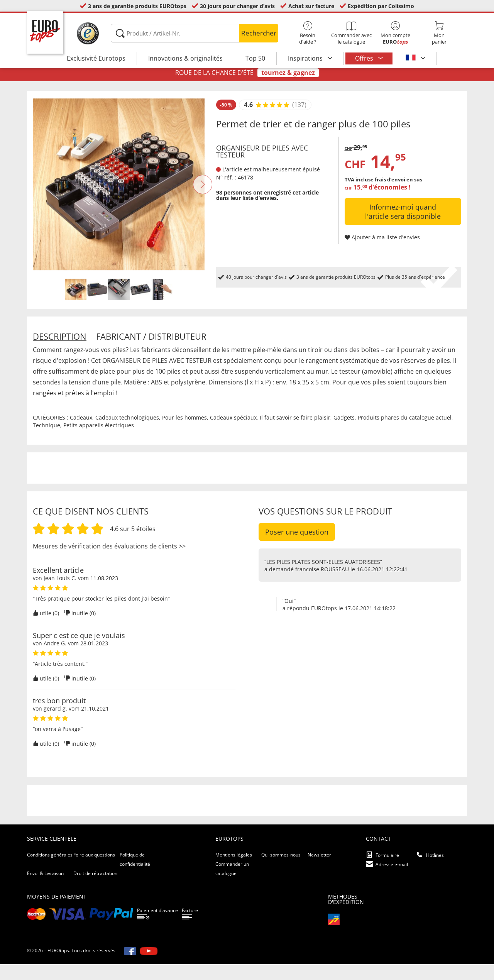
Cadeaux (81, 433)
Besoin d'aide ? (308, 33)
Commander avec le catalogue (351, 33)
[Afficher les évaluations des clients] (272, 121)
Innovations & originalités (185, 58)
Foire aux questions (94, 871)
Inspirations (306, 58)
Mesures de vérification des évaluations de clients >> (109, 562)
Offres (365, 58)
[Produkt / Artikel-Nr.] (194, 33)
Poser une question (297, 548)
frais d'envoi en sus (398, 195)
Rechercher (259, 33)
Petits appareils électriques (99, 441)
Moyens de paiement (57, 912)
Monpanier (439, 33)
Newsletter (319, 871)
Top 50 (255, 58)
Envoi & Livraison (45, 889)
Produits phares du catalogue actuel (405, 433)
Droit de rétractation (95, 889)
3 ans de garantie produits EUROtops (137, 6)
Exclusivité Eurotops (96, 58)
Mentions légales (234, 871)
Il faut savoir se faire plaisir (295, 433)
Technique (47, 441)
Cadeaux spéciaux (233, 433)
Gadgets (344, 433)
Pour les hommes (184, 433)
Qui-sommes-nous (281, 871)
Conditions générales (50, 871)
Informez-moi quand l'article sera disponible (403, 227)
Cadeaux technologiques (127, 433)
